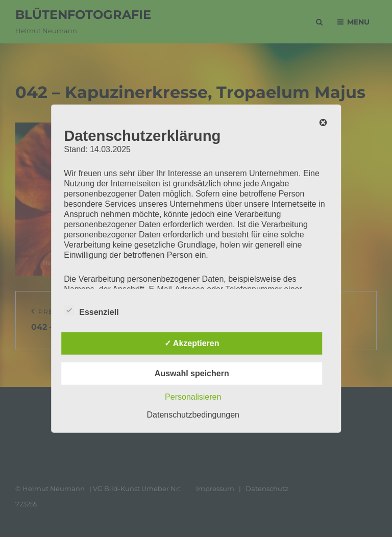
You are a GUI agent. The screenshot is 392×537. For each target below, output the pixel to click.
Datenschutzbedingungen (193, 414)
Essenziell (91, 310)
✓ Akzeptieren (192, 343)
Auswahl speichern (192, 373)
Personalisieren (193, 396)
